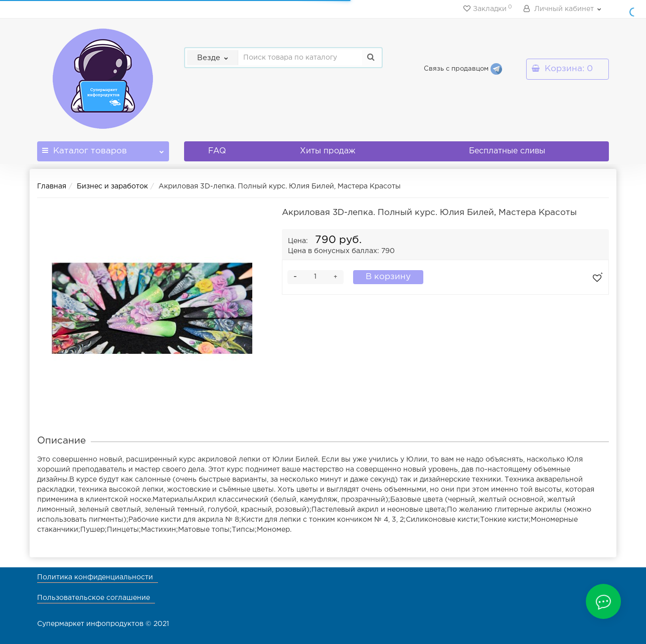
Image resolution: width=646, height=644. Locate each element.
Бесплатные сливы (507, 151)
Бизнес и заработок (112, 186)
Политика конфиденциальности (95, 577)
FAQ (217, 151)
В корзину (388, 277)
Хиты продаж (328, 151)
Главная (52, 186)
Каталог (103, 148)
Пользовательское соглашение (94, 598)
